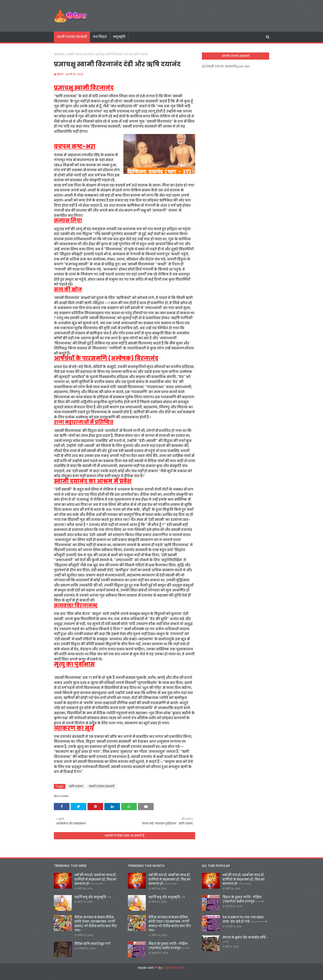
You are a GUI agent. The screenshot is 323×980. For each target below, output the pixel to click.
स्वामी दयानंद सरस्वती (80, 54)
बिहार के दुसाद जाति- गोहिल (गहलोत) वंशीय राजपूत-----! (169, 946)
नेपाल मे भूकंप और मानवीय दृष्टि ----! (245, 940)
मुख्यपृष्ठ (59, 54)
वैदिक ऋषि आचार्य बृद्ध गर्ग (92, 944)
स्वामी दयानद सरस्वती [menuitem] (72, 37)
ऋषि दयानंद (76, 786)
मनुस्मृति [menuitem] (119, 37)
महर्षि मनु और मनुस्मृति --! (93, 897)
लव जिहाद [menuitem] (100, 37)
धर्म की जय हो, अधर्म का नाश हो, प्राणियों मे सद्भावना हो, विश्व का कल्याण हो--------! (96, 879)
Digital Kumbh (174, 968)
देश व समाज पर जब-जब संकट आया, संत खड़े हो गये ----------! (245, 920)
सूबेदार (60, 74)
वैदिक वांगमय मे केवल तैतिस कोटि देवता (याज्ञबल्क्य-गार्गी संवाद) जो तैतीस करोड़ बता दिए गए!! (96, 924)
